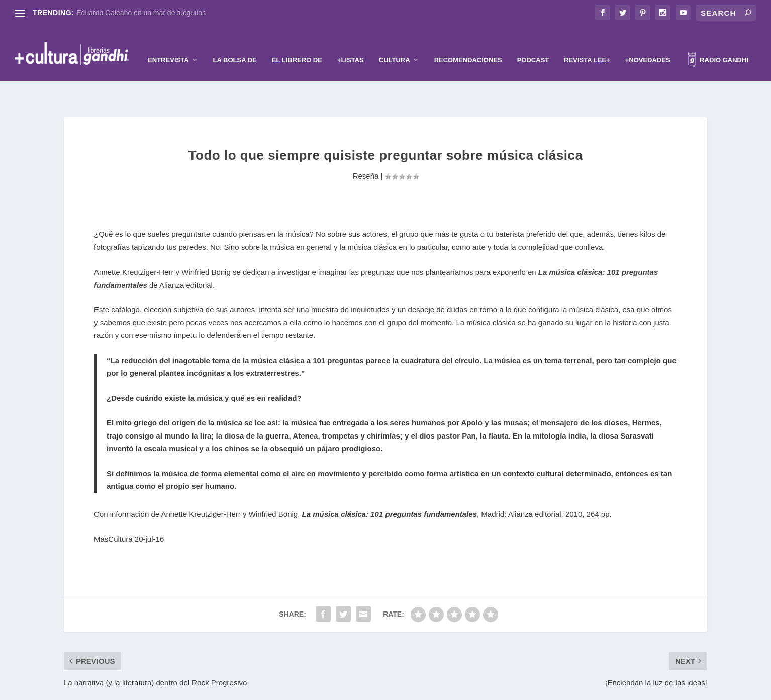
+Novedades (648, 45)
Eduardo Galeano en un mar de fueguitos (141, 13)
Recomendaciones (468, 45)
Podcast (533, 45)
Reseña (366, 145)
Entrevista (168, 45)
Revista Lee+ (587, 45)
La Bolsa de (235, 45)
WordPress (447, 688)
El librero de (297, 45)
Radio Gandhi (718, 46)
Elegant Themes (369, 688)
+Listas (351, 45)
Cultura (395, 45)
